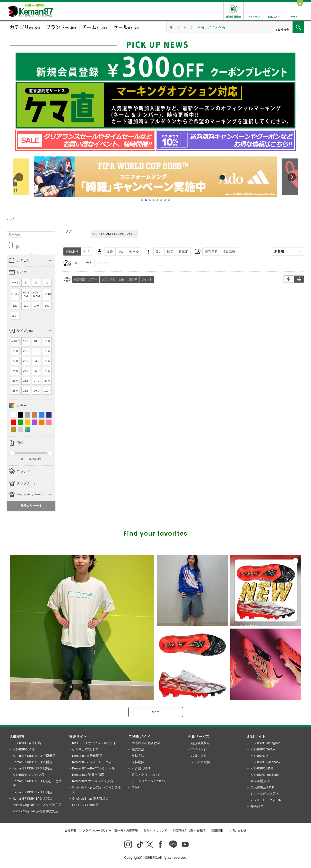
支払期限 (138, 762)
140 (37, 306)
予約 (121, 251)
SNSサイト (256, 736)
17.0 (26, 341)
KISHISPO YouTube (265, 775)
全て (86, 251)
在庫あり (72, 251)
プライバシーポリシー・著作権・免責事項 (110, 831)
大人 (89, 263)
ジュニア (103, 263)
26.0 (15, 381)
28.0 (15, 391)
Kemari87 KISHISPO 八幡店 (32, 762)
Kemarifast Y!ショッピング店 (93, 781)
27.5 (47, 381)
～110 (47, 294)
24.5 (26, 371)
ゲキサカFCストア (85, 749)
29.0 (36, 391)
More (155, 712)
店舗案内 (17, 736)
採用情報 (217, 831)
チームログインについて (149, 781)
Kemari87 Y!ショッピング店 (92, 762)
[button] (142, 200)
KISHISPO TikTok (263, 749)
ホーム (11, 219)
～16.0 (15, 341)
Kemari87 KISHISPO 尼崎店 (32, 768)
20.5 (26, 351)
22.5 (26, 361)
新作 (110, 251)
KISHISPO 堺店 (24, 749)
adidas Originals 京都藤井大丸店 (35, 811)
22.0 (15, 361)
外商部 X (257, 806)
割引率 (133, 279)
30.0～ (47, 391)
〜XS (15, 283)
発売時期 (79, 279)
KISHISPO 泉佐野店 (27, 743)
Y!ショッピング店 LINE (267, 800)
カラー (93, 279)
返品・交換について (146, 775)
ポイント (147, 279)
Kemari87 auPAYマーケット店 (94, 768)
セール (134, 251)
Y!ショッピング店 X (265, 794)
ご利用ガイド (139, 736)
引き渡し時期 (141, 768)
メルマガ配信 (200, 762)
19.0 (47, 341)
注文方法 (138, 749)
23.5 (47, 361)
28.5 (26, 391)
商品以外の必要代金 (146, 743)
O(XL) (15, 294)
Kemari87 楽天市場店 (87, 756)
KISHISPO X (259, 756)
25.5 (47, 371)
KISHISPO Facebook (265, 762)
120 (15, 306)
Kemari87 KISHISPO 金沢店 (32, 799)
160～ (15, 316)
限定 (170, 251)
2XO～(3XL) (36, 294)
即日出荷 (229, 251)
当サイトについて (155, 831)
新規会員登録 (200, 743)
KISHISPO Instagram (265, 743)
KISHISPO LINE (262, 768)
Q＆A (136, 787)
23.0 (36, 361)
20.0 (15, 351)
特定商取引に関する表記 (189, 831)
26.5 (26, 381)
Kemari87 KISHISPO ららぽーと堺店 (37, 783)
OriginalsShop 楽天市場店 (90, 799)
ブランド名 (108, 279)
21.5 (47, 351)
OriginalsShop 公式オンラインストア (97, 790)
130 (26, 306)
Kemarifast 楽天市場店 (88, 775)
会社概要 (70, 831)
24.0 (15, 371)
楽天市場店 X (260, 781)
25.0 (36, 371)
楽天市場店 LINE (262, 787)
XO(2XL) (26, 294)
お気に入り (199, 756)
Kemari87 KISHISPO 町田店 (32, 792)
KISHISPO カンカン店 (28, 775)
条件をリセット (31, 506)
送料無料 (211, 251)
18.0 (36, 341)
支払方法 (138, 756)
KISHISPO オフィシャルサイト (94, 743)
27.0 (36, 381)
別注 (159, 251)
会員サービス (199, 736)
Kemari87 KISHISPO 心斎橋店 (34, 756)
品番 (122, 279)
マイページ (199, 749)
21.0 (36, 351)
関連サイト (78, 736)
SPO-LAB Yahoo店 (85, 805)
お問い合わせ (238, 831)
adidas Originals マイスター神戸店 (37, 805)
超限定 (183, 251)
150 (47, 306)
